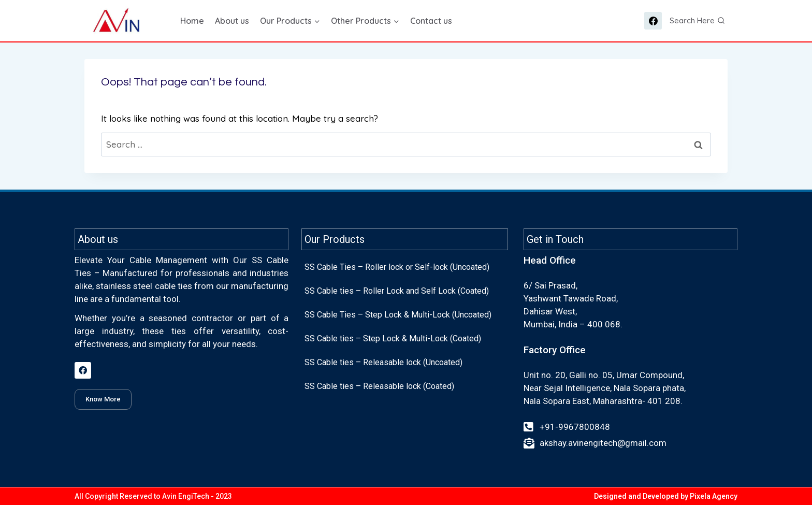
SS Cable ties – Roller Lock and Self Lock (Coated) (397, 291)
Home (192, 21)
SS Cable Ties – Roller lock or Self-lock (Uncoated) (397, 267)
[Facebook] (653, 21)
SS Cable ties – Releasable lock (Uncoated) (383, 362)
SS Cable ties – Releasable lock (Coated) (379, 386)
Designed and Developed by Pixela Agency (666, 496)
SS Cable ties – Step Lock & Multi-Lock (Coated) (393, 338)
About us (232, 21)
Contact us (431, 21)
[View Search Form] (697, 21)
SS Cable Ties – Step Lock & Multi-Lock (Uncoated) (398, 315)
